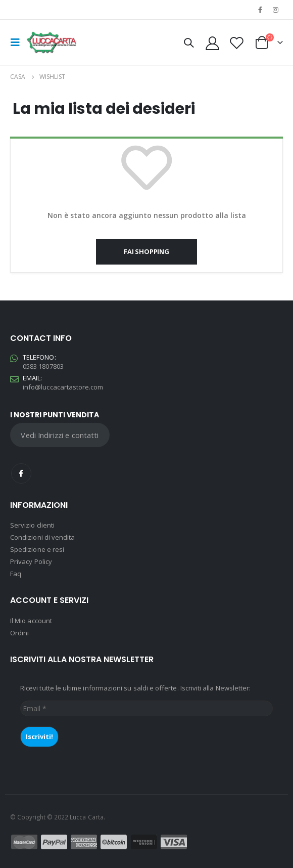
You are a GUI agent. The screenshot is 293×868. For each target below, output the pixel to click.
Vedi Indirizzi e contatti (60, 435)
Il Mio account (31, 621)
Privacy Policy (31, 561)
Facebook (21, 473)
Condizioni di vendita (42, 537)
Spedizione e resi (37, 549)
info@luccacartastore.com (63, 387)
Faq (16, 574)
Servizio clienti (32, 525)
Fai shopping (146, 251)
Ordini (19, 633)
